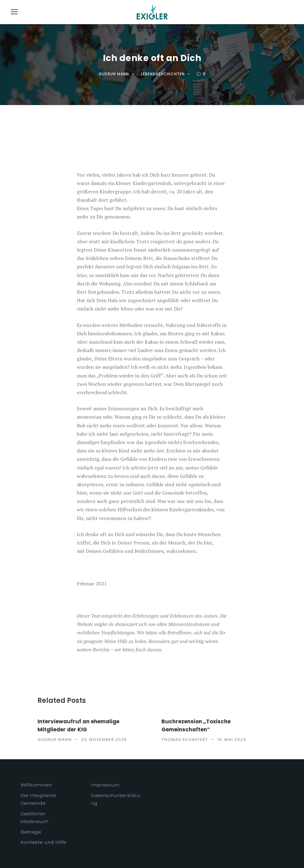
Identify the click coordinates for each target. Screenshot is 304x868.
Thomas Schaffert (185, 740)
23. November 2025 (104, 740)
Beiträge (31, 832)
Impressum (105, 785)
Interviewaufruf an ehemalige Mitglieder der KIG (78, 725)
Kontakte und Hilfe (43, 842)
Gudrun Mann (114, 74)
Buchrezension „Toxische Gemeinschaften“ (196, 725)
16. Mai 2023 (231, 740)
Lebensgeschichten (163, 74)
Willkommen (36, 785)
